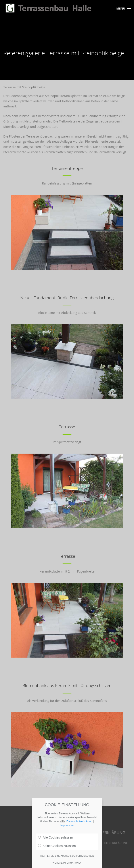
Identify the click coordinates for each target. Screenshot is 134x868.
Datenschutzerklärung (79, 823)
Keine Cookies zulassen (57, 848)
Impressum (67, 827)
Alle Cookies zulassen (56, 839)
